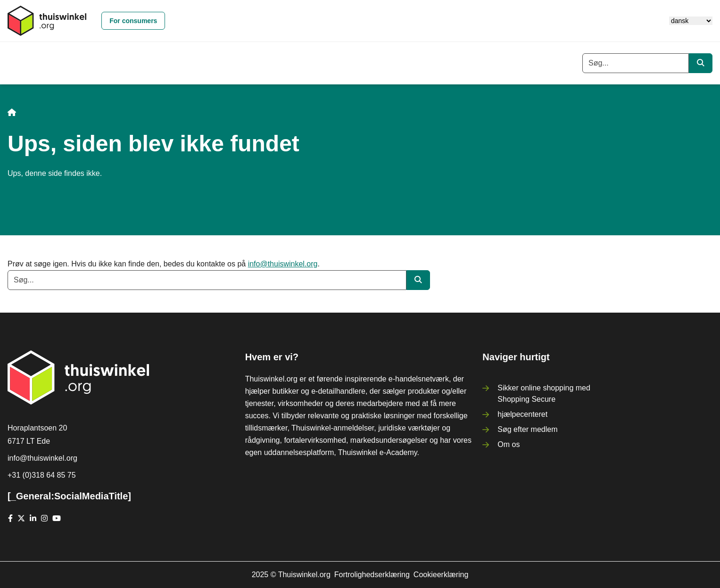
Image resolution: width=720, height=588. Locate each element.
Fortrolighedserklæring (372, 575)
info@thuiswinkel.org (283, 264)
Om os (509, 444)
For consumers (133, 21)
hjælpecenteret (522, 414)
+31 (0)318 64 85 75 (42, 475)
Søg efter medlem (527, 429)
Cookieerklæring (441, 575)
